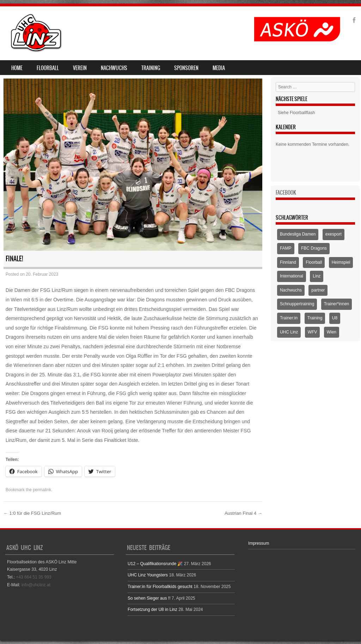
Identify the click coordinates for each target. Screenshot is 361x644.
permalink (42, 490)
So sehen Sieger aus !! (149, 598)
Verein (80, 68)
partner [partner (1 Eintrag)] (318, 290)
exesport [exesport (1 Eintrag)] (334, 234)
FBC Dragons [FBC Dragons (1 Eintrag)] (314, 248)
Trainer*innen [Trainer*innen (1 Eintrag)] (337, 304)
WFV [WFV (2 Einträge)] (313, 332)
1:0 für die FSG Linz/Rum (32, 513)
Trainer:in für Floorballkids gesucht (160, 587)
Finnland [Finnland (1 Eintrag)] (288, 262)
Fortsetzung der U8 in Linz (152, 609)
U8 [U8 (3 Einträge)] (335, 318)
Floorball (48, 68)
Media (219, 68)
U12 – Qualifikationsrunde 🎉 (155, 564)
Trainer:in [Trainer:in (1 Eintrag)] (289, 318)
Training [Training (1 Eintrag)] (315, 318)
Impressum (259, 543)
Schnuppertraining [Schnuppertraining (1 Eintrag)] (297, 304)
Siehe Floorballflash (296, 113)
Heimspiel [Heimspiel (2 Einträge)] (341, 262)
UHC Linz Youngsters (148, 575)
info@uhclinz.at (36, 585)
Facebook (286, 193)
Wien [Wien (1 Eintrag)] (332, 332)
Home (17, 68)
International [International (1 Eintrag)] (292, 276)
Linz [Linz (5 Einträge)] (317, 276)
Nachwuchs (114, 68)
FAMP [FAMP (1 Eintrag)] (286, 248)
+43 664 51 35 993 (33, 577)
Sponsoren (186, 68)
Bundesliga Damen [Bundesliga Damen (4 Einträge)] (298, 234)
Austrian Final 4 (243, 513)
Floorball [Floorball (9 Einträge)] (314, 262)
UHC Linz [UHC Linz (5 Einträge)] (289, 332)
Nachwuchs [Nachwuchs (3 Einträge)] (291, 290)
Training (151, 68)
